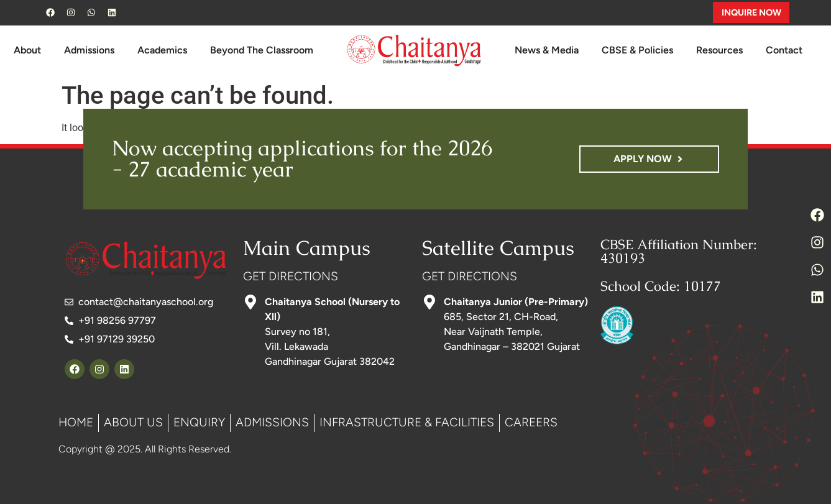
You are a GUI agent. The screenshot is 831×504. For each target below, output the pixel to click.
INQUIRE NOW (751, 12)
